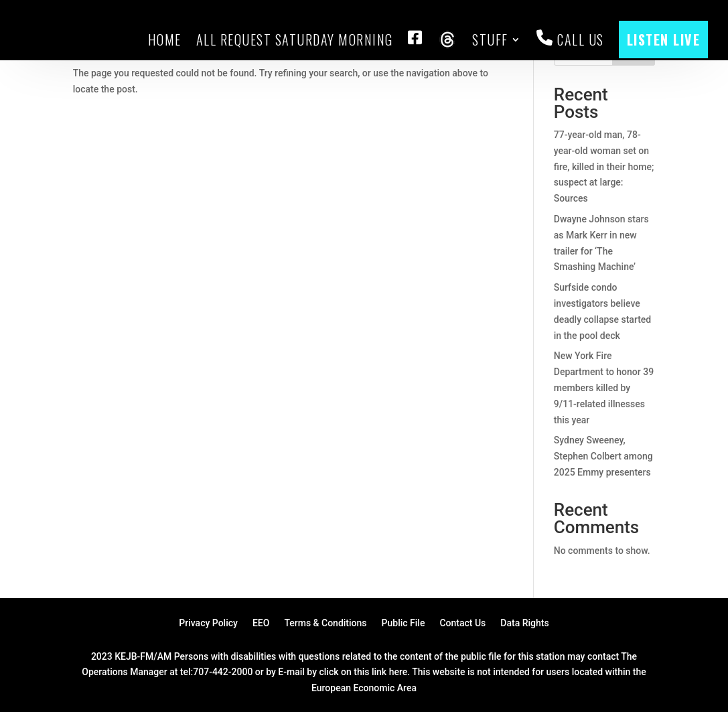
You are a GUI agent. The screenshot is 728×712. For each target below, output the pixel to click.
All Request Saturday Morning (295, 40)
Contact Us (462, 623)
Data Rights (524, 623)
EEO (261, 623)
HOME (165, 40)
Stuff (490, 40)
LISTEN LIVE (664, 40)
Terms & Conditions (325, 623)
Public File (404, 623)
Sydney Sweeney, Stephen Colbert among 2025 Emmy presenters (603, 456)
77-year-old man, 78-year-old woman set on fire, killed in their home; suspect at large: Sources (604, 166)
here (398, 672)
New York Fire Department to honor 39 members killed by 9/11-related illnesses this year (604, 387)
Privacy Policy (208, 623)
